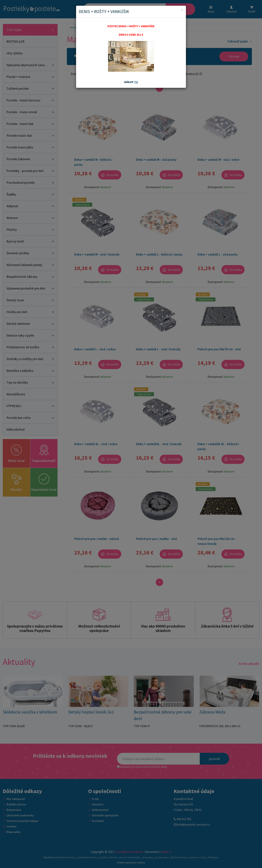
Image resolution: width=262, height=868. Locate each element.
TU (136, 82)
